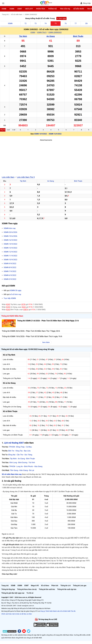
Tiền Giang (14, 470)
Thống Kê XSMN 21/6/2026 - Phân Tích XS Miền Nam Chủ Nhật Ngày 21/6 (48, 321)
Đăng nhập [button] (85, 3)
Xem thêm (46, 342)
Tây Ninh (23, 36)
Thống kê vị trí (66, 586)
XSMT (20, 9)
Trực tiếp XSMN (10, 298)
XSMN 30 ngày (16, 290)
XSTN (23, 304)
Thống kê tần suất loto (47, 589)
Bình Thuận (78, 36)
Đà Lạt (32, 470)
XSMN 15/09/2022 (55, 32)
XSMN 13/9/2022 (10, 248)
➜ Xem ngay (62, 18)
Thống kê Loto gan (80, 586)
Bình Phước (29, 466)
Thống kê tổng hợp (8, 589)
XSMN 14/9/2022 (41, 134)
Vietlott (29, 9)
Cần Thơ (20, 455)
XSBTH (26, 310)
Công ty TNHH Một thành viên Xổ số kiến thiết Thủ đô (58, 611)
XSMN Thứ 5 (42, 32)
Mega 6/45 (35, 586)
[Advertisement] (46, 158)
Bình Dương (23, 463)
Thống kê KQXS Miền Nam (12, 316)
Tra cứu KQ (65, 9)
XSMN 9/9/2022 (10, 264)
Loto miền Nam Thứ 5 (26, 177)
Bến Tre (11, 451)
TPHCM (12, 447)
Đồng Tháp (20, 447)
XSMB (4, 9)
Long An (20, 466)
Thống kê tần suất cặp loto (67, 589)
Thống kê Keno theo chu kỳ (27, 589)
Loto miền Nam (8, 177)
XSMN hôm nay (10, 228)
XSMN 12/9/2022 (10, 252)
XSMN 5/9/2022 (10, 279)
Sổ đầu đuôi (79, 9)
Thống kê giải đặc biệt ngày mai (13, 593)
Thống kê (52, 9)
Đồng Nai (12, 455)
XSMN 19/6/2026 (10, 236)
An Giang (51, 36)
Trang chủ (5, 586)
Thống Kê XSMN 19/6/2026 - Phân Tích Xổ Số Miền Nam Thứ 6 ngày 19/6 (32, 336)
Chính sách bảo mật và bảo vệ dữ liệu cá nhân (17, 614)
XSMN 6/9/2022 (10, 275)
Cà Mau (29, 447)
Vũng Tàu (19, 451)
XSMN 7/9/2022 (10, 271)
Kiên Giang (24, 470)
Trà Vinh (32, 463)
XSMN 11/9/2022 (10, 256)
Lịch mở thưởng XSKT (14, 443)
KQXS (8, 304)
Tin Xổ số (30, 593)
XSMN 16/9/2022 (55, 134)
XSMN (12, 9)
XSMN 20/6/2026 (10, 232)
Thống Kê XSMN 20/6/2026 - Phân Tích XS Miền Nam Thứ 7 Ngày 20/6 (31, 331)
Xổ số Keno (45, 586)
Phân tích (40, 9)
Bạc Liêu (27, 451)
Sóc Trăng (28, 455)
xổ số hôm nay (16, 294)
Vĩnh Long (13, 463)
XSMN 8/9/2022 (10, 267)
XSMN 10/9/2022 (10, 260)
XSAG (24, 307)
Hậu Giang (38, 466)
